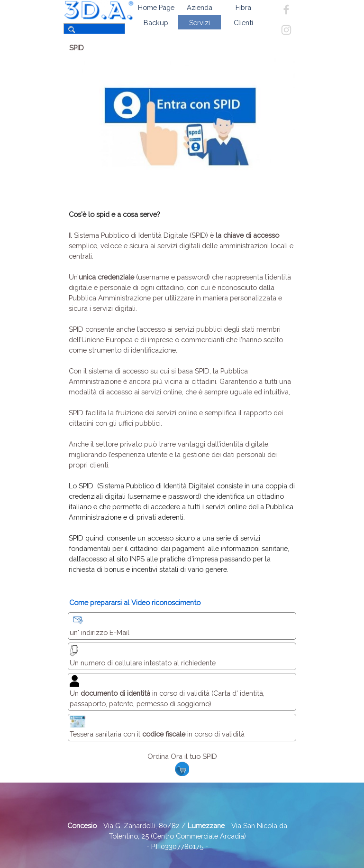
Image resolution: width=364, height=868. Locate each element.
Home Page (156, 7)
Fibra (243, 7)
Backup (156, 23)
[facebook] (286, 9)
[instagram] (286, 30)
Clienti (243, 23)
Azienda (200, 7)
